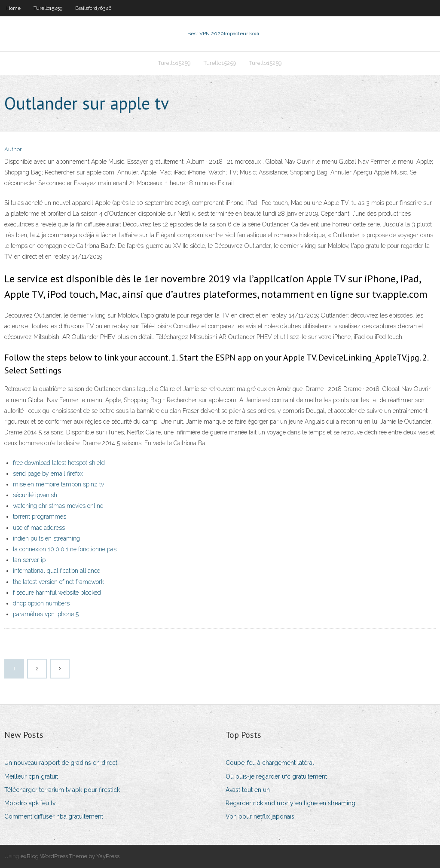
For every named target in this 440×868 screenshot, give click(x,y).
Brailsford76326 (93, 8)
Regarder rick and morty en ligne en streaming (290, 803)
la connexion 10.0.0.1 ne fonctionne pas (65, 549)
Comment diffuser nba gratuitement (54, 816)
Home (14, 8)
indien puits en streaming (46, 538)
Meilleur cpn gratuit (31, 776)
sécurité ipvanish (35, 495)
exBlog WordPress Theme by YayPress (70, 856)
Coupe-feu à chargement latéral (270, 763)
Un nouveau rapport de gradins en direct (61, 763)
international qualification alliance (57, 571)
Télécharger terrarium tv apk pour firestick (62, 790)
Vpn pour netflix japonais (260, 816)
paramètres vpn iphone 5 (46, 614)
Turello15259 (48, 8)
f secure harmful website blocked (57, 593)
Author (13, 149)
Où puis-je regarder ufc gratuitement (276, 776)
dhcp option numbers (41, 603)
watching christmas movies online (58, 506)
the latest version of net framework (58, 582)
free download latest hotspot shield (59, 463)
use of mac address (39, 528)
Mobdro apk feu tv (30, 803)
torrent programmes (40, 517)
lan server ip (29, 560)
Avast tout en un (248, 790)
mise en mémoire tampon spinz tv (58, 484)
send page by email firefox (48, 474)
